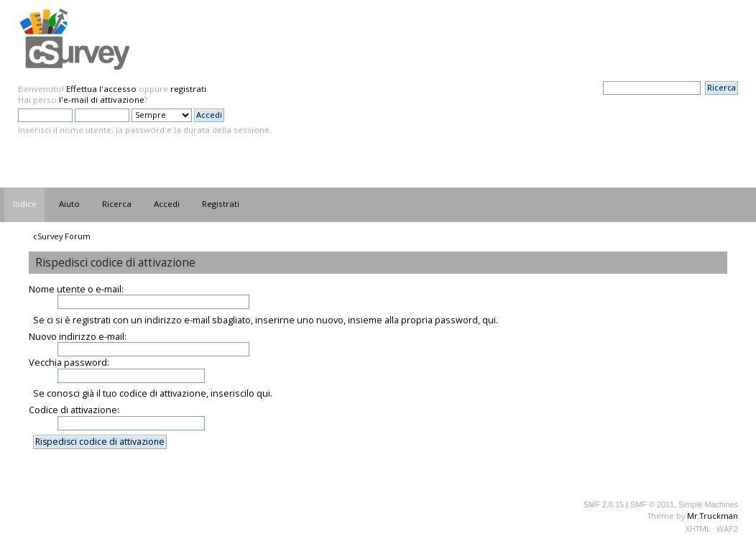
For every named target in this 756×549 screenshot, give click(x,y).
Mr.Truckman (713, 516)
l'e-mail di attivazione (102, 100)
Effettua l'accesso (101, 89)
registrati (188, 89)
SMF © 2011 (652, 504)
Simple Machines (708, 504)
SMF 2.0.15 (604, 504)
